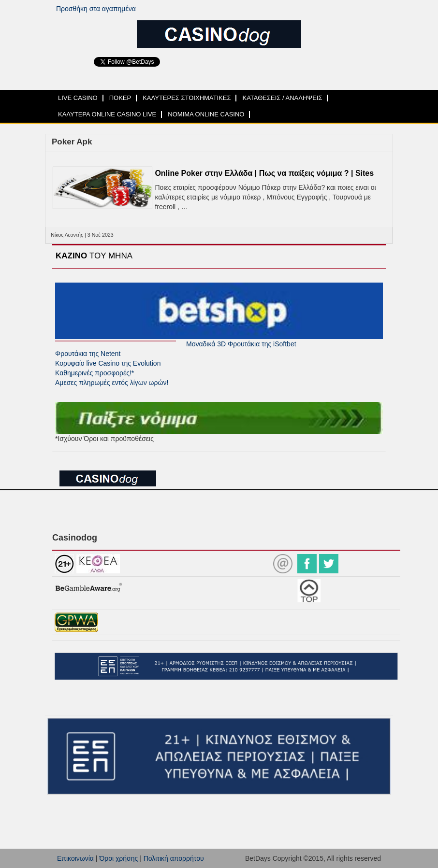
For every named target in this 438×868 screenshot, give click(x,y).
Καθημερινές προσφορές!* (95, 373)
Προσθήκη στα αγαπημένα (96, 9)
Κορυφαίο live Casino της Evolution (108, 363)
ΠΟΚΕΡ (120, 98)
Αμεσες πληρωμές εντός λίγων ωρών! (112, 383)
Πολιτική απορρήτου (174, 858)
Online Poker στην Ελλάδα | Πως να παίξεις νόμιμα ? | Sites (264, 173)
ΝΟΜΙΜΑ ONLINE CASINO (206, 114)
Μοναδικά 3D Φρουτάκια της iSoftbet (241, 344)
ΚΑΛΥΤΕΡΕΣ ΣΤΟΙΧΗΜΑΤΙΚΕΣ (187, 98)
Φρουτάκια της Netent (88, 354)
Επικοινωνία (75, 858)
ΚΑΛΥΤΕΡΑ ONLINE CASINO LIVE (107, 114)
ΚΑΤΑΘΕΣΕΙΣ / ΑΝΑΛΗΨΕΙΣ (282, 98)
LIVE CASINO (78, 98)
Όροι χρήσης (118, 858)
